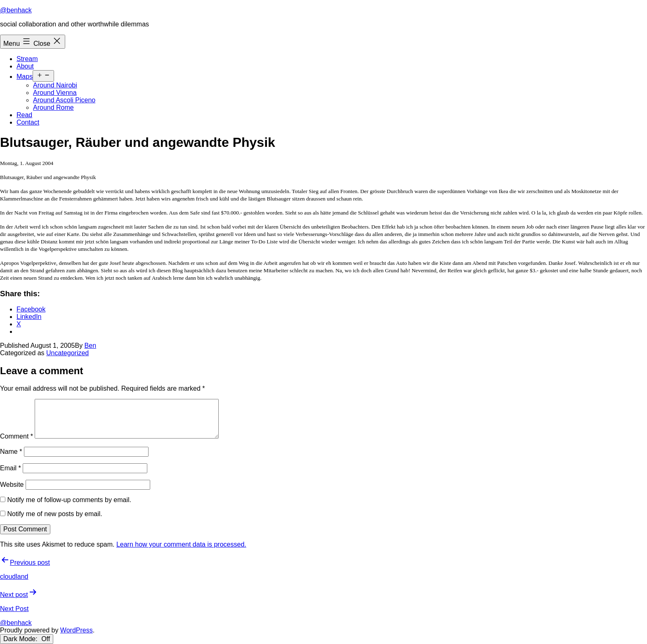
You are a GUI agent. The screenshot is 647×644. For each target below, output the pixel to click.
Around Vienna (55, 93)
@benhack (16, 10)
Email (11, 468)
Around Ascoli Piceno (64, 100)
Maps (25, 77)
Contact (28, 122)
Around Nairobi (55, 85)
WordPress (77, 630)
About (25, 66)
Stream (27, 59)
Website (12, 485)
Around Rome (53, 107)
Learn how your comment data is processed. (181, 544)
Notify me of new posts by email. (54, 514)
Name (11, 452)
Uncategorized (67, 353)
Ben (90, 346)
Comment (17, 436)
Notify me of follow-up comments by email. (69, 500)
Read (24, 115)
